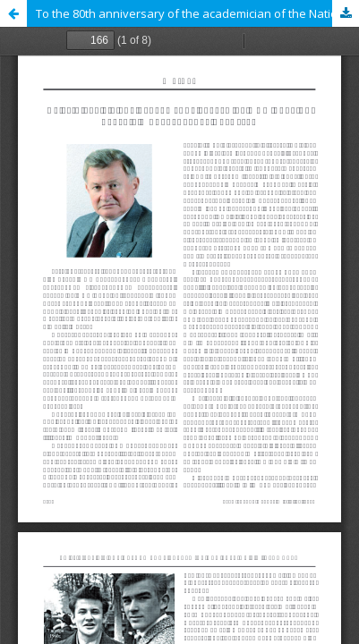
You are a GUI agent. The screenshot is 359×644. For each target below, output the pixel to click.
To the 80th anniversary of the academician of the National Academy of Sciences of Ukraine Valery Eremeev (197, 13)
